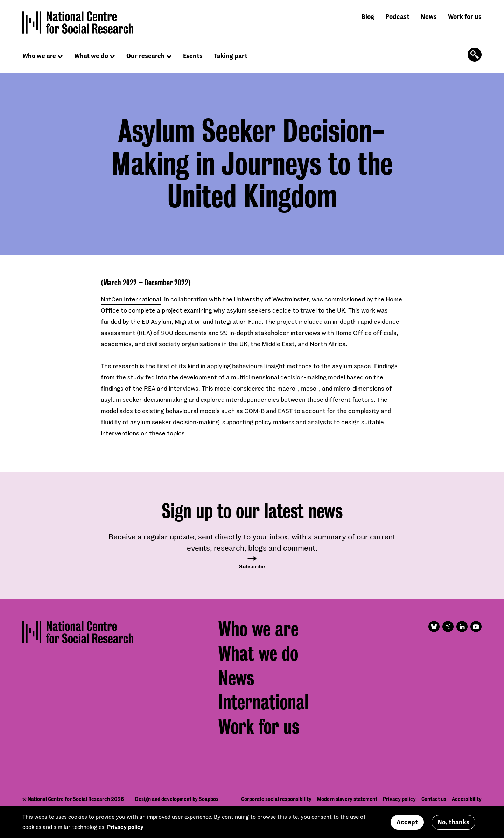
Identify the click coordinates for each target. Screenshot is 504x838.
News (429, 16)
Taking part (231, 56)
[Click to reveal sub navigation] (60, 56)
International (264, 702)
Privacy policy (125, 827)
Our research (146, 56)
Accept (407, 822)
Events (193, 56)
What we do (91, 56)
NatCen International (131, 299)
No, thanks (453, 822)
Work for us (465, 16)
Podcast (397, 16)
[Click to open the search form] (475, 55)
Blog (368, 16)
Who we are (39, 56)
